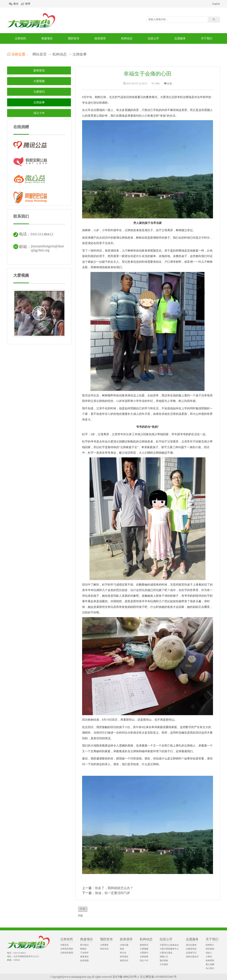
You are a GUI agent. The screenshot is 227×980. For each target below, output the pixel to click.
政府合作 (124, 960)
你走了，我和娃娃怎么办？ (114, 888)
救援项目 (47, 38)
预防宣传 (74, 38)
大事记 (209, 957)
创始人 (209, 953)
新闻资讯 (39, 70)
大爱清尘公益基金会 (169, 945)
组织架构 (210, 949)
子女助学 (84, 953)
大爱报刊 (39, 92)
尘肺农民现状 (67, 949)
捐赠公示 (164, 957)
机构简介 (210, 945)
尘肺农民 (20, 38)
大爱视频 (39, 81)
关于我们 (207, 38)
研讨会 (123, 953)
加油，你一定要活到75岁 (112, 893)
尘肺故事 (80, 54)
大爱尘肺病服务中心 (169, 949)
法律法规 (124, 945)
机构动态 (127, 38)
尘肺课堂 (104, 945)
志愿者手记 (191, 953)
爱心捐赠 (210, 964)
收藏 (168, 84)
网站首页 (40, 54)
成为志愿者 (191, 945)
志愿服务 (180, 38)
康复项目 (84, 957)
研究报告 (124, 957)
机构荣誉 (210, 960)
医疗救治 (84, 945)
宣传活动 (104, 949)
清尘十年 (39, 113)
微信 (16, 4)
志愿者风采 (191, 949)
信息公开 (153, 38)
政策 (122, 949)
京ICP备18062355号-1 (126, 977)
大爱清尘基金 (166, 953)
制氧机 (83, 949)
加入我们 (210, 968)
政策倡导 (100, 38)
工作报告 (164, 964)
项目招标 (164, 960)
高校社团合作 (192, 957)
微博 (28, 4)
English (216, 4)
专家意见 (65, 945)
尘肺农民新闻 (67, 953)
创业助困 (84, 960)
